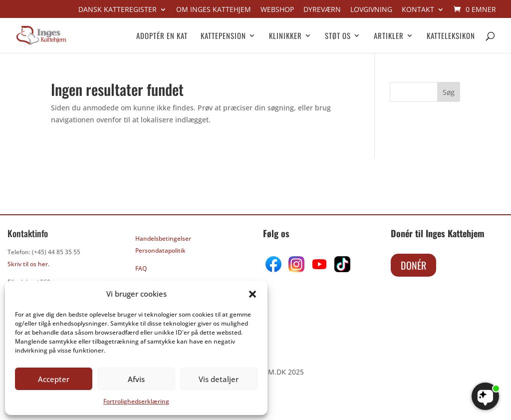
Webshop (277, 10)
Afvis (136, 379)
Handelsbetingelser (163, 238)
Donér (413, 265)
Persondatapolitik (160, 250)
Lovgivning (371, 10)
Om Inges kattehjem (214, 10)
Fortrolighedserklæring (136, 401)
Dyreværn (322, 10)
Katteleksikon (451, 36)
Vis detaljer (219, 379)
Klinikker (285, 36)
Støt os (338, 36)
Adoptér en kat (162, 36)
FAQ (141, 268)
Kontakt (418, 10)
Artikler (389, 36)
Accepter (54, 379)
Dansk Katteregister (118, 10)
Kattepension (223, 36)
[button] (253, 294)
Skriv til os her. (28, 264)
